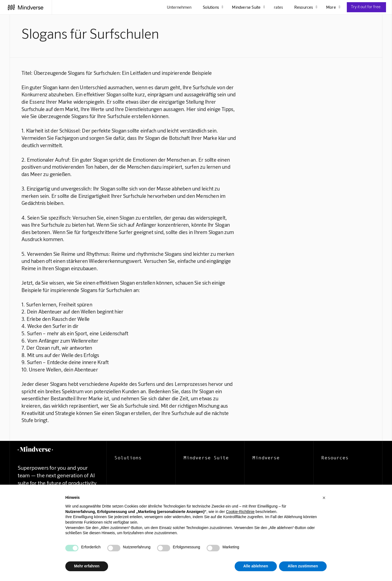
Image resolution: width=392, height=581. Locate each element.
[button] (324, 498)
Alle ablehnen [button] (256, 566)
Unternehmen (179, 7)
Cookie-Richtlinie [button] (240, 512)
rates (278, 7)
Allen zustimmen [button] (303, 566)
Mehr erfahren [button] (87, 566)
